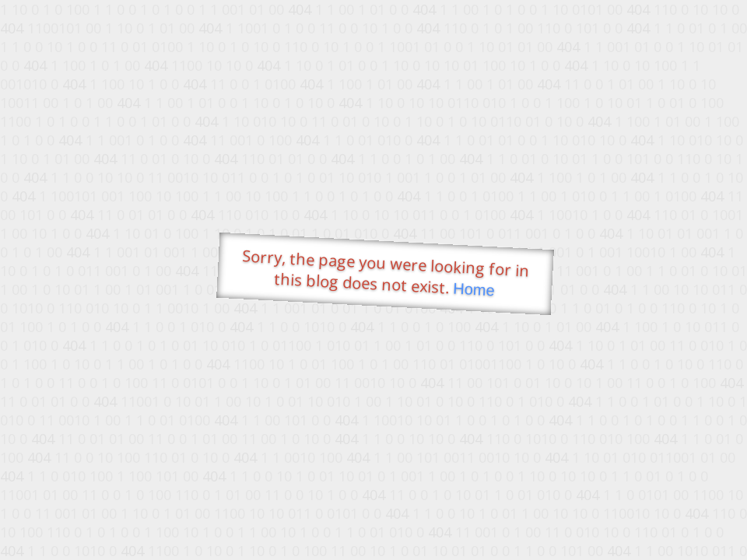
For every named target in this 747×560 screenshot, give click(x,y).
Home (474, 290)
